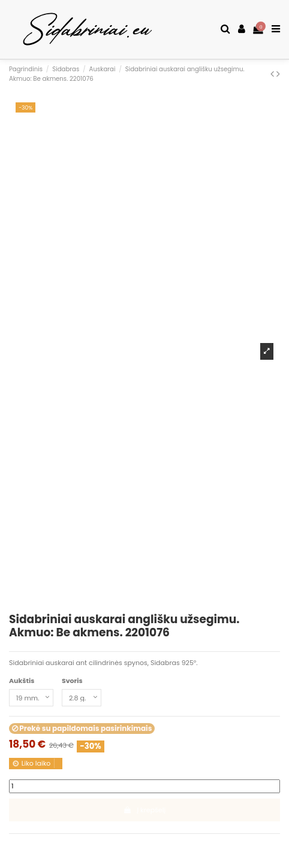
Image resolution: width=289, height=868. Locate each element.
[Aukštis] (31, 698)
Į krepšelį (144, 810)
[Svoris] (82, 698)
